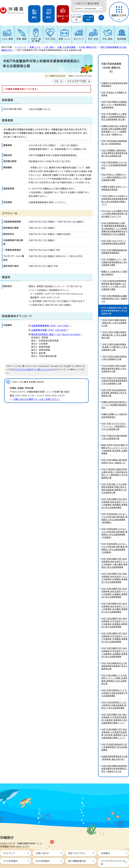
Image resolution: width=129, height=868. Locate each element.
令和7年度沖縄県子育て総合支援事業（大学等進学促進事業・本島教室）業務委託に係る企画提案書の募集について (114, 709)
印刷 (56, 81)
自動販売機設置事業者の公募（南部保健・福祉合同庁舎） (114, 749)
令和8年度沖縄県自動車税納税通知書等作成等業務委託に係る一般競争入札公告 (114, 759)
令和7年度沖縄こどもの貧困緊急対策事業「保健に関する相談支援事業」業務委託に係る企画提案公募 (114, 479)
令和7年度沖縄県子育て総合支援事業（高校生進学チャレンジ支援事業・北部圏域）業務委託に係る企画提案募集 (115, 584)
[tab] (77, 18)
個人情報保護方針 (77, 852)
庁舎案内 (105, 844)
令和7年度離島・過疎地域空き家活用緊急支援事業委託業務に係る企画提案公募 (114, 144)
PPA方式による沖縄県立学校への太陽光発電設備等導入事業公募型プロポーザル (115, 204)
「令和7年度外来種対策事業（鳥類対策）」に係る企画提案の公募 (114, 314)
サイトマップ (9, 844)
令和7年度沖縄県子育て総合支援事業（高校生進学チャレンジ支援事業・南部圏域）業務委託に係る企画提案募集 (115, 494)
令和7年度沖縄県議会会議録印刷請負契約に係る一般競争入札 (114, 289)
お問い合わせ (42, 844)
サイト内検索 (76, 18)
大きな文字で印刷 (77, 81)
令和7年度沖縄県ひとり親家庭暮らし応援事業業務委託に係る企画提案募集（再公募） (114, 108)
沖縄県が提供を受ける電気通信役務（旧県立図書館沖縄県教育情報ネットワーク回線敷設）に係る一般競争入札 (114, 121)
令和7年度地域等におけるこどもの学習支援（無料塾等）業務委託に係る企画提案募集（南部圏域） (114, 509)
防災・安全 (93, 39)
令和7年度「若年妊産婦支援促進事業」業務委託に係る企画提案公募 (114, 384)
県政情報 (122, 39)
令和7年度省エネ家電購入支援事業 (114, 85)
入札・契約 (49, 47)
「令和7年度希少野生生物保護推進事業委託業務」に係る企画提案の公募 (114, 359)
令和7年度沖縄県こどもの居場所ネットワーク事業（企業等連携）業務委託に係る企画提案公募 (114, 670)
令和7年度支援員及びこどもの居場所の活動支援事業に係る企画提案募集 (114, 684)
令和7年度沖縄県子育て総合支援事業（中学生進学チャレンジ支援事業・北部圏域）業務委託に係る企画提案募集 (115, 643)
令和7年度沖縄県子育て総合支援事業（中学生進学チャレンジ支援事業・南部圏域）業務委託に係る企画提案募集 (115, 613)
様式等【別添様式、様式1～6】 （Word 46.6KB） (57, 334)
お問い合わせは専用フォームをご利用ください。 (37, 399)
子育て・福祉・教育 (36, 40)
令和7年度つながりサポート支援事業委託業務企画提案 (114, 233)
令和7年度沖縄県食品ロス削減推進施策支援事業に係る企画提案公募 (114, 657)
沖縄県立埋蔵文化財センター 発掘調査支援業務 (115, 179)
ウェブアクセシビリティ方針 (113, 853)
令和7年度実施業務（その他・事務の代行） (114, 63)
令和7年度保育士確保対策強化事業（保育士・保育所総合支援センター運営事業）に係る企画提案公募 (115, 464)
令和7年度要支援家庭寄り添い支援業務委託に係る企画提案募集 (114, 738)
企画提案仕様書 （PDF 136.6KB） (50, 330)
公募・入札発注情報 (66, 47)
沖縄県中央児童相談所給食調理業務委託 (114, 75)
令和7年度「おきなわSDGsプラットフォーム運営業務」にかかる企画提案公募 (114, 417)
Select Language (85, 8)
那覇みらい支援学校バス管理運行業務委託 (114, 264)
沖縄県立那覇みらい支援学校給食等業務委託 (114, 406)
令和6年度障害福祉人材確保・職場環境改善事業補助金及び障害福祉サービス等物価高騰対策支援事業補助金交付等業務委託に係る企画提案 (114, 219)
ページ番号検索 (88, 18)
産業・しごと (64, 39)
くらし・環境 (7, 39)
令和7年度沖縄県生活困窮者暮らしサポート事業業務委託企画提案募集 (114, 95)
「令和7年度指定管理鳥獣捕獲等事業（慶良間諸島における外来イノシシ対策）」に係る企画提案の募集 (114, 276)
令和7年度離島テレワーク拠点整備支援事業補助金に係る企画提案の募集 (114, 253)
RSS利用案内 (43, 852)
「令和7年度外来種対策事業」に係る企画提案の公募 (114, 349)
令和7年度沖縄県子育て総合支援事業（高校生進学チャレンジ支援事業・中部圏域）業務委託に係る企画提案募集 (115, 569)
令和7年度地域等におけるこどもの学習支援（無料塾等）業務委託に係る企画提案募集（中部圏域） (114, 524)
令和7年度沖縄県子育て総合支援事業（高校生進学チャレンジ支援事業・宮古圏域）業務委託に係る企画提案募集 (115, 599)
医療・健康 (22, 39)
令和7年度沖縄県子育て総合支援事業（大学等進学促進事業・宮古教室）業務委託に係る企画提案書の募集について (114, 724)
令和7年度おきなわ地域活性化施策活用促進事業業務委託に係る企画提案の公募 (114, 371)
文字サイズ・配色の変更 (88, 3)
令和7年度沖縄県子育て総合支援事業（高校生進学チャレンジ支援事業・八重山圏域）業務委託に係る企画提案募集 (115, 554)
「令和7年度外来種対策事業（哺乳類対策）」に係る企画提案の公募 (114, 326)
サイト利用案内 (10, 852)
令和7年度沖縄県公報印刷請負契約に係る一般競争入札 (114, 452)
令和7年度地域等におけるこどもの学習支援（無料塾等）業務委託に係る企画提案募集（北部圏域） (114, 539)
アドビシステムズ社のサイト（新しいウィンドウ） (33, 370)
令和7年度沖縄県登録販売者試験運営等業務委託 (114, 242)
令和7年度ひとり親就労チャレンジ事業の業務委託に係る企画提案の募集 (114, 168)
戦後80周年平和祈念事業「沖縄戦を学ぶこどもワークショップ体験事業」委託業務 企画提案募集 (115, 440)
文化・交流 (50, 39)
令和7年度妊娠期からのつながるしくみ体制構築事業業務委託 (114, 156)
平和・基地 (107, 39)
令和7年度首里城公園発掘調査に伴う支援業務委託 (114, 133)
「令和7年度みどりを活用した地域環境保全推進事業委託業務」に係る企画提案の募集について (114, 191)
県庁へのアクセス (77, 844)
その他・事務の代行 (88, 47)
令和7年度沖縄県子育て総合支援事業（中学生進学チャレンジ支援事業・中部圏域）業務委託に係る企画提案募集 (115, 628)
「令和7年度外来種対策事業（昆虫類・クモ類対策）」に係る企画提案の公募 (114, 338)
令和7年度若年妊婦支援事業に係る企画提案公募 (114, 428)
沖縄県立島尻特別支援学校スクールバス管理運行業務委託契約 (114, 396)
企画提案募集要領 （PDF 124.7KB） (51, 326)
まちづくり (79, 39)
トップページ (20, 47)
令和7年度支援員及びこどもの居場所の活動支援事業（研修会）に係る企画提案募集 (114, 696)
